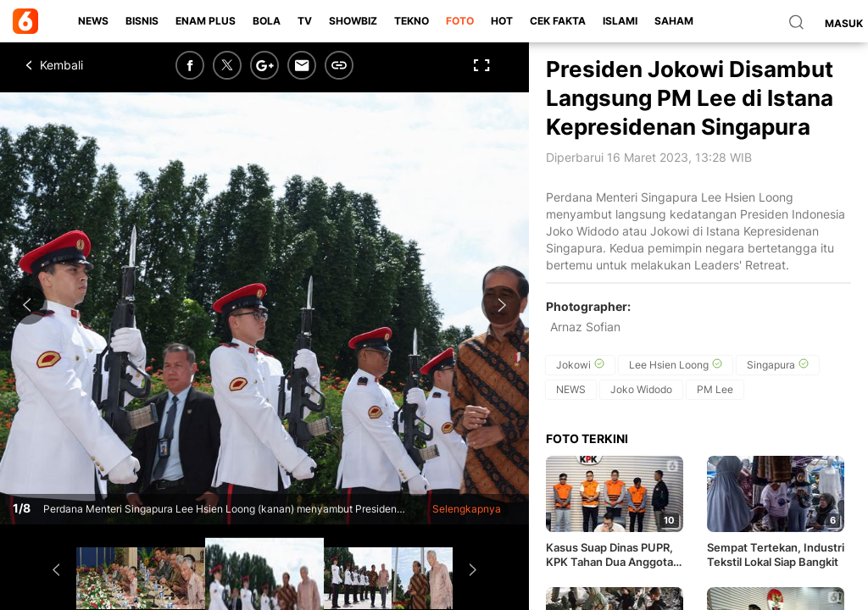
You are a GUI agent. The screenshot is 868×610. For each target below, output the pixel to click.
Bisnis (142, 21)
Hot (502, 21)
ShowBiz (353, 21)
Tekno (412, 21)
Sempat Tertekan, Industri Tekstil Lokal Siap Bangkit (776, 555)
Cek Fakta (558, 21)
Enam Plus (206, 21)
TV (305, 21)
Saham (674, 21)
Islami (620, 21)
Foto (460, 21)
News (93, 21)
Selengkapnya (467, 509)
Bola (267, 21)
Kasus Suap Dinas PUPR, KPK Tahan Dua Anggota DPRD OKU (609, 555)
